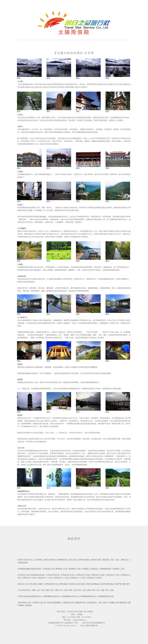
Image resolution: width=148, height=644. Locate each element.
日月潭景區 (38, 560)
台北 (38, 590)
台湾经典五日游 (48, 569)
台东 (98, 590)
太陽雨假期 (74, 32)
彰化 (66, 590)
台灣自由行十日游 (29, 578)
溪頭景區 (106, 560)
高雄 (89, 590)
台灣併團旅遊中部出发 (69, 596)
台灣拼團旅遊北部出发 (51, 596)
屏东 (94, 590)
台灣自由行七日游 (97, 575)
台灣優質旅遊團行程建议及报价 (29, 569)
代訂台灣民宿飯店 (62, 584)
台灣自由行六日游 (83, 575)
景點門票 (118, 584)
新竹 (52, 590)
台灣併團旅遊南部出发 (87, 596)
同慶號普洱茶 (80, 603)
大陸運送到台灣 (68, 603)
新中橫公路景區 (84, 560)
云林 (75, 590)
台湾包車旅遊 (49, 584)
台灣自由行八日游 (112, 575)
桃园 (48, 590)
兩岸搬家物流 (121, 603)
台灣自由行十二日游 (61, 578)
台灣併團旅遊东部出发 (105, 596)
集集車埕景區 (97, 560)
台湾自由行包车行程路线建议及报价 (31, 575)
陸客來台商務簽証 (93, 584)
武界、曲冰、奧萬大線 (119, 560)
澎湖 (112, 590)
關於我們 (126, 584)
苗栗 (57, 590)
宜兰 (107, 590)
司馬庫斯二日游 (118, 569)
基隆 (34, 590)
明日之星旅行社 (92, 626)
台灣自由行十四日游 (94, 578)
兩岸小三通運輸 (109, 603)
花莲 (103, 590)
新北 (43, 590)
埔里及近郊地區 (50, 560)
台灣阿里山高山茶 (39, 603)
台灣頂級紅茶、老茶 (94, 603)
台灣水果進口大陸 (24, 603)
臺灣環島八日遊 (74, 569)
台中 (61, 590)
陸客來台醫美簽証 (107, 584)
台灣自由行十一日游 (44, 578)
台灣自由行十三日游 (77, 578)
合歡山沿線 (73, 560)
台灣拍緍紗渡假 (105, 569)
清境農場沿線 (62, 560)
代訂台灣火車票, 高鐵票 (34, 584)
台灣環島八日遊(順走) (90, 569)
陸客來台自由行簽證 (77, 584)
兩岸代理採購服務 (54, 603)
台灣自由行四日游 (53, 575)
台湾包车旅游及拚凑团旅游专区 (29, 596)
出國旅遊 (28, 605)
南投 (71, 590)
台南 (84, 590)
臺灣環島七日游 (61, 569)
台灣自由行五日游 (68, 575)
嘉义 (80, 590)
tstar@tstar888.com (79, 620)
